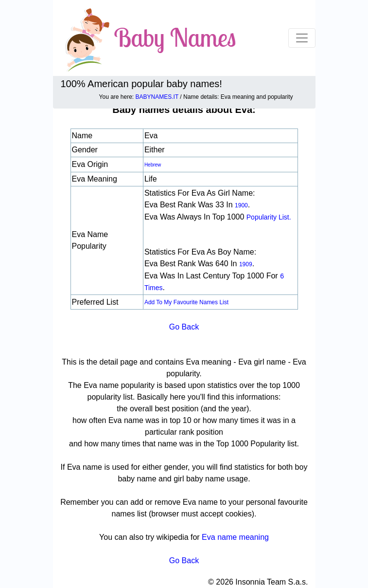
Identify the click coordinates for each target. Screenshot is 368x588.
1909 (246, 264)
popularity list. (269, 217)
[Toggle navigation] (302, 38)
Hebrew (153, 165)
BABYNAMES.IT (157, 97)
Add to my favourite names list (186, 302)
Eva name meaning (235, 537)
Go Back (184, 327)
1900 (241, 205)
